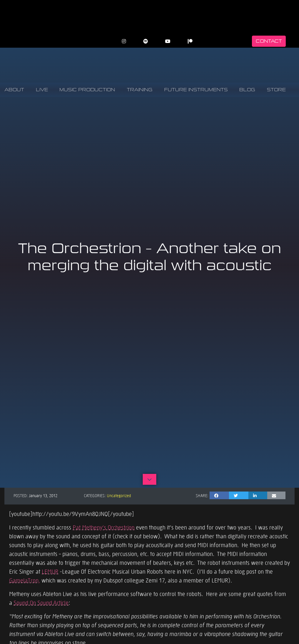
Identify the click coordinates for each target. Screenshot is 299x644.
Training (140, 90)
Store (276, 90)
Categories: (95, 495)
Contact (269, 41)
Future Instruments (196, 90)
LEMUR (50, 571)
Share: (202, 495)
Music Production (87, 90)
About (14, 90)
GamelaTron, (25, 580)
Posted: (21, 495)
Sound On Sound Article (41, 602)
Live (42, 90)
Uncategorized (119, 495)
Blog (247, 90)
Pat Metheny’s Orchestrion (104, 527)
